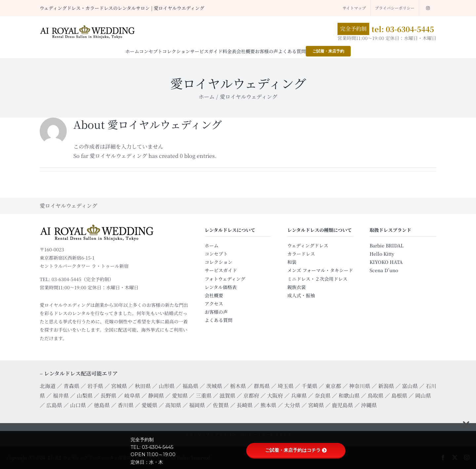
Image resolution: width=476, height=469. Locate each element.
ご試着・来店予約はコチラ (296, 450)
